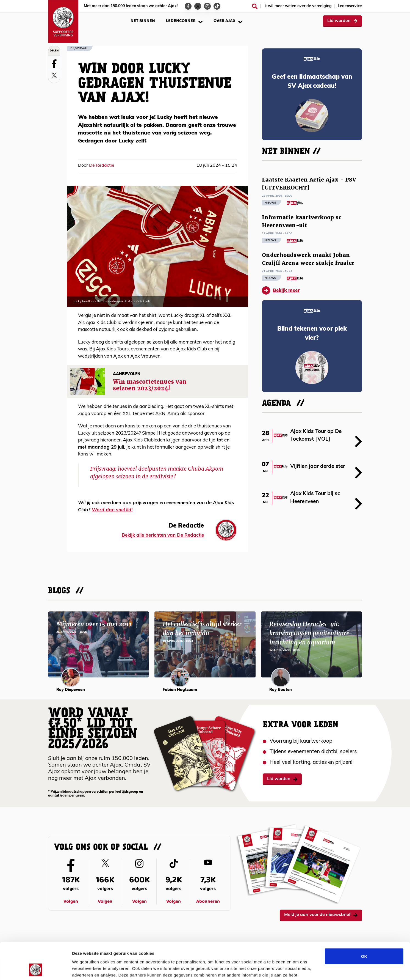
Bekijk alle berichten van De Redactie (163, 535)
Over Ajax (228, 21)
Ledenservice (350, 6)
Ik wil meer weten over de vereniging (298, 6)
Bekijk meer (281, 290)
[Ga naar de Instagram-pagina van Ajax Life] (207, 6)
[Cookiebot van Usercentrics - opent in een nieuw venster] (36, 969)
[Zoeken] (255, 6)
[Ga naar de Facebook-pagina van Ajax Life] (188, 6)
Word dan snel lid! (112, 510)
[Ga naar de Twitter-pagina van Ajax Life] (198, 6)
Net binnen (143, 21)
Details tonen (297, 969)
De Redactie (102, 166)
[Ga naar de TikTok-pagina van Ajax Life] (217, 6)
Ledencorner (184, 21)
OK (364, 922)
